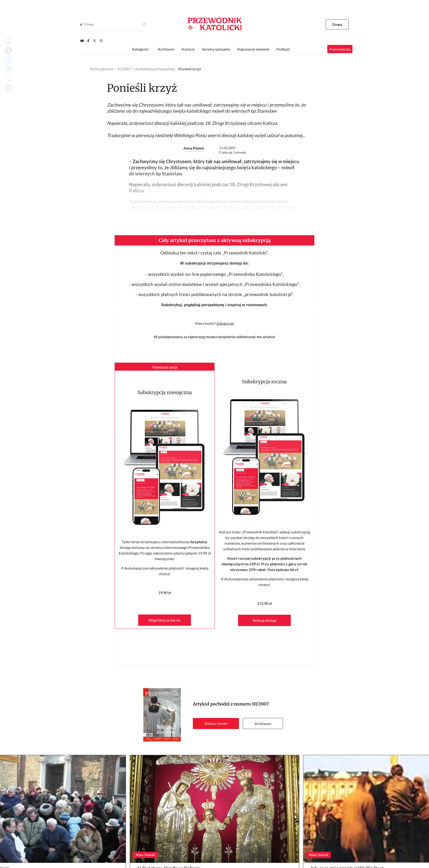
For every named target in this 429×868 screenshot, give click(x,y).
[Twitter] (95, 41)
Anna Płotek (194, 148)
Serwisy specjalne (216, 49)
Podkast (283, 49)
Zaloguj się (225, 323)
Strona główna (101, 69)
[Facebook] (88, 41)
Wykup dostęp (265, 620)
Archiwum (263, 723)
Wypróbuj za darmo (165, 620)
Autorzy (188, 49)
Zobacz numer (216, 723)
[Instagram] (101, 41)
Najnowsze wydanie (253, 49)
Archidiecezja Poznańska (155, 69)
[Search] (81, 24)
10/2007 (260, 704)
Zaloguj (337, 24)
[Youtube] (82, 41)
